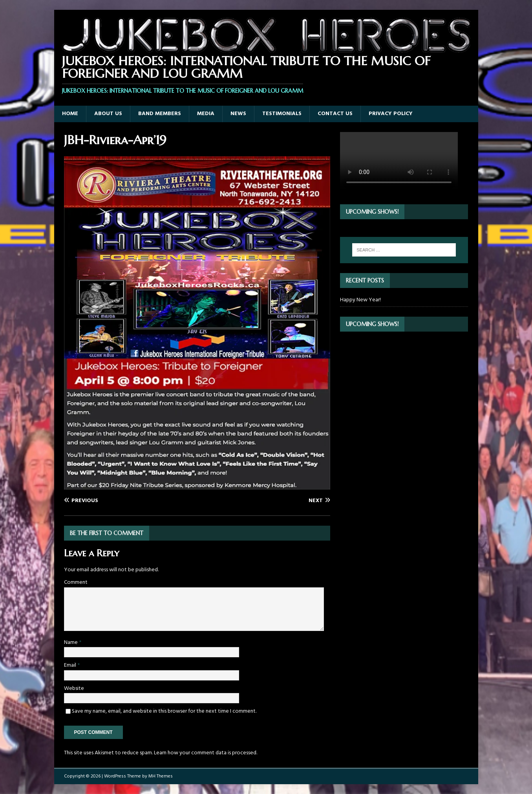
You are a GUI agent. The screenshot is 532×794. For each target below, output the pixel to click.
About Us (108, 114)
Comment (76, 582)
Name (71, 643)
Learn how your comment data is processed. (206, 753)
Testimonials (282, 114)
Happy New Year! (360, 300)
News (238, 114)
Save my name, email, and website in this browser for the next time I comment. (164, 711)
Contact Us (335, 114)
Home (70, 114)
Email (71, 665)
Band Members (160, 114)
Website (74, 689)
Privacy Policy (391, 114)
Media (206, 114)
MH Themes (161, 776)
